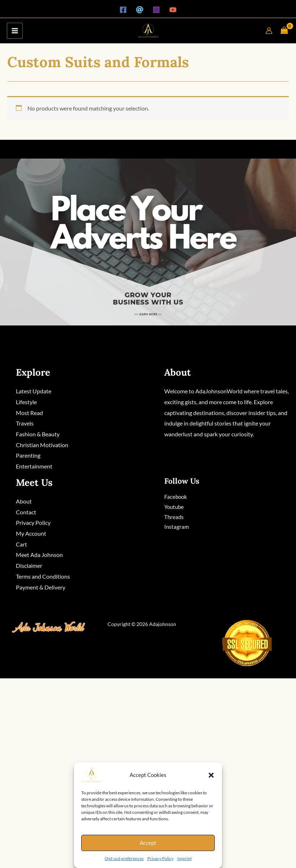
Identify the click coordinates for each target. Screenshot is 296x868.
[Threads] (140, 10)
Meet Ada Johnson (39, 555)
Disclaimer (29, 565)
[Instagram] (156, 10)
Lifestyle (26, 402)
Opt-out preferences (124, 858)
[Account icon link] (269, 31)
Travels (25, 423)
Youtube (174, 507)
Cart (21, 544)
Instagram (177, 527)
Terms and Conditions (43, 576)
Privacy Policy (160, 858)
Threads (174, 517)
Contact (26, 512)
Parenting (28, 455)
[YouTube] (173, 10)
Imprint (184, 858)
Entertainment (34, 466)
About (24, 501)
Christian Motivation (42, 445)
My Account (31, 533)
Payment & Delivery (41, 587)
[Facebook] (123, 10)
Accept (148, 843)
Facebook (176, 497)
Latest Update (34, 391)
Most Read (29, 413)
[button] (211, 775)
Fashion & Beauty (38, 434)
